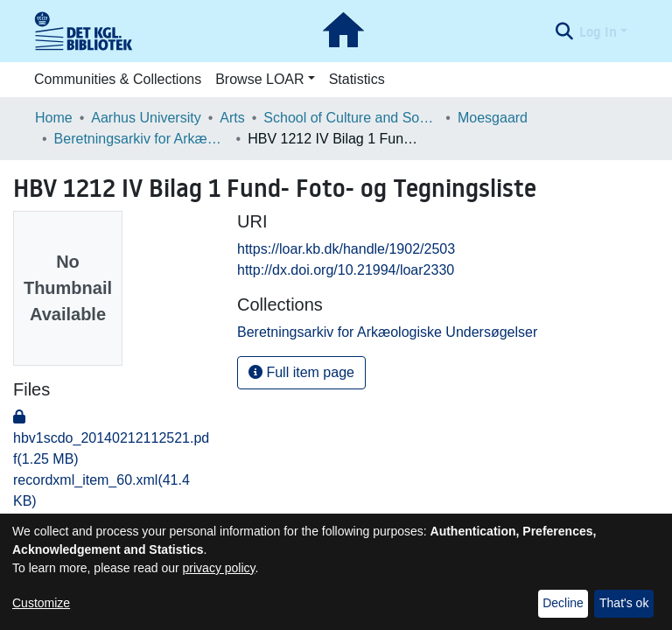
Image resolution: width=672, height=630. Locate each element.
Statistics (357, 79)
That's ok (624, 603)
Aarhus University (146, 118)
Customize (41, 603)
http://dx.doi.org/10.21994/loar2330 (346, 270)
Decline (563, 603)
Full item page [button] (301, 372)
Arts (232, 118)
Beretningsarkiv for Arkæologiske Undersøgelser (142, 139)
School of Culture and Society (351, 118)
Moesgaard (493, 118)
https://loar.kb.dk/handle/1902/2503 (346, 249)
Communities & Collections (118, 79)
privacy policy (219, 568)
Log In (598, 31)
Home (54, 118)
